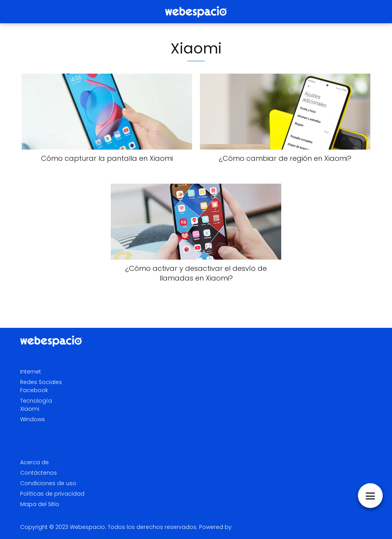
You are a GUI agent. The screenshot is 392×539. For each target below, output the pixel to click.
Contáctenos (39, 473)
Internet (31, 372)
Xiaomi (30, 409)
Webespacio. (88, 527)
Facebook (34, 390)
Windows (33, 419)
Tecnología (36, 401)
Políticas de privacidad (52, 494)
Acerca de (34, 462)
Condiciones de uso (48, 483)
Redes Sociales (41, 382)
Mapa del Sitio (40, 504)
